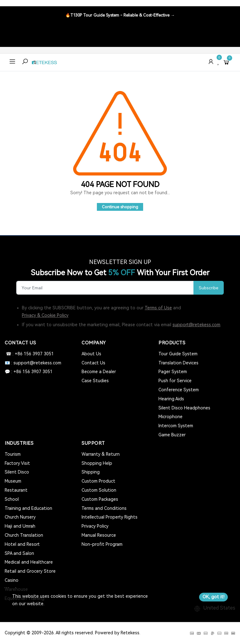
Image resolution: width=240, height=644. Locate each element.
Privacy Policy (95, 526)
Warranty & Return (101, 454)
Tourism (13, 454)
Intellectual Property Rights (110, 517)
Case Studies (95, 381)
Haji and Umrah (20, 526)
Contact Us (93, 363)
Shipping (91, 472)
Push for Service (175, 381)
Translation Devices (178, 363)
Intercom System (176, 426)
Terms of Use (158, 308)
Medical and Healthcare (29, 562)
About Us (91, 354)
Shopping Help (97, 463)
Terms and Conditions (104, 508)
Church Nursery (20, 517)
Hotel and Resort (22, 544)
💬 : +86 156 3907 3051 (29, 372)
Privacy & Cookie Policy (45, 315)
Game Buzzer (172, 435)
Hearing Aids (171, 399)
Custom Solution (99, 490)
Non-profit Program (102, 544)
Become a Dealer (99, 372)
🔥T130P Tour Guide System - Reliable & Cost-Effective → (120, 15)
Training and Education (28, 508)
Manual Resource (99, 535)
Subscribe (209, 288)
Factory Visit (17, 463)
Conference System (179, 390)
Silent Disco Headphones (184, 408)
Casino (12, 580)
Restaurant (16, 490)
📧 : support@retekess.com (33, 363)
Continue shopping (120, 207)
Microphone (170, 417)
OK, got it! (213, 597)
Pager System (173, 372)
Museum (13, 481)
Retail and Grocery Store (30, 571)
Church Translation (24, 535)
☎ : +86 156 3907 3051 (29, 354)
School (12, 499)
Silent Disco (17, 472)
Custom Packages (100, 499)
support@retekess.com (196, 325)
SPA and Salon (19, 553)
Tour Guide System (178, 354)
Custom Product (98, 481)
